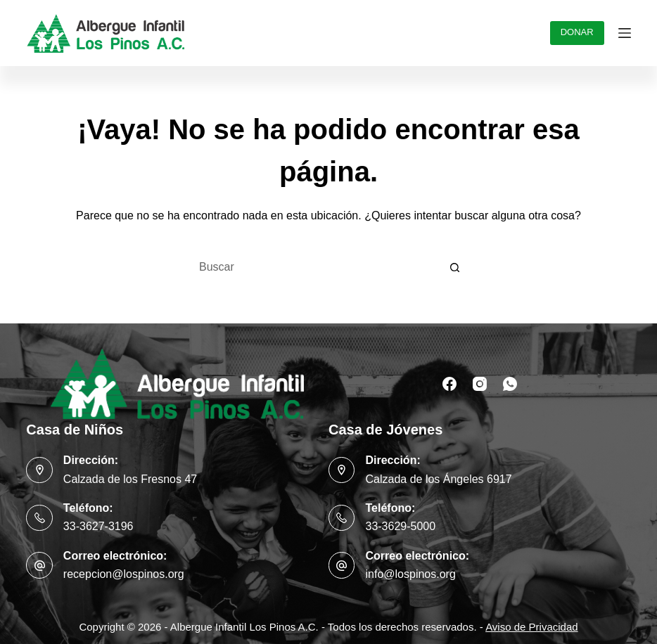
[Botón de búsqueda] (455, 267)
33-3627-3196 (98, 526)
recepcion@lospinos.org (124, 574)
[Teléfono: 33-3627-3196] (39, 518)
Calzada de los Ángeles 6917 (438, 479)
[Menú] (625, 33)
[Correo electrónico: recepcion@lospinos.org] (39, 565)
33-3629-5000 (400, 526)
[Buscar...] (314, 267)
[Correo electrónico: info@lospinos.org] (342, 565)
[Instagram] (480, 384)
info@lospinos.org (410, 574)
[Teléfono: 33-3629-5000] (342, 518)
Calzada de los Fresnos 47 (130, 479)
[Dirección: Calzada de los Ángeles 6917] (342, 470)
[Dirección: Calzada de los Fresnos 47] (39, 470)
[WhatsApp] (510, 384)
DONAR (577, 32)
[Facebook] (449, 384)
